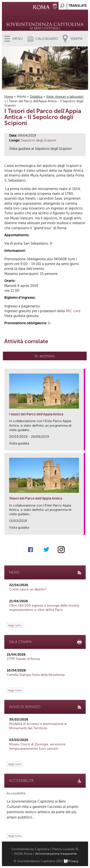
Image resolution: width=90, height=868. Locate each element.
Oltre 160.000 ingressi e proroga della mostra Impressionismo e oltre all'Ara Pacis (44, 608)
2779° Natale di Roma (23, 659)
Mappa (76, 39)
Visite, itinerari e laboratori (65, 97)
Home (9, 97)
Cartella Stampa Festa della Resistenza (36, 675)
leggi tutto (15, 625)
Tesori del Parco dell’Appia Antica (36, 498)
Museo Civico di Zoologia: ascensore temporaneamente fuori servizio (37, 746)
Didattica (36, 97)
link (82, 445)
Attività (21, 97)
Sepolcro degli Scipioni (39, 140)
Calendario (47, 39)
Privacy (73, 861)
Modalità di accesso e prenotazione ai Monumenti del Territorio (38, 726)
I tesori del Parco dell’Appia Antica (36, 414)
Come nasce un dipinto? (28, 589)
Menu (18, 39)
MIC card (73, 311)
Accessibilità (16, 793)
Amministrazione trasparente (56, 854)
